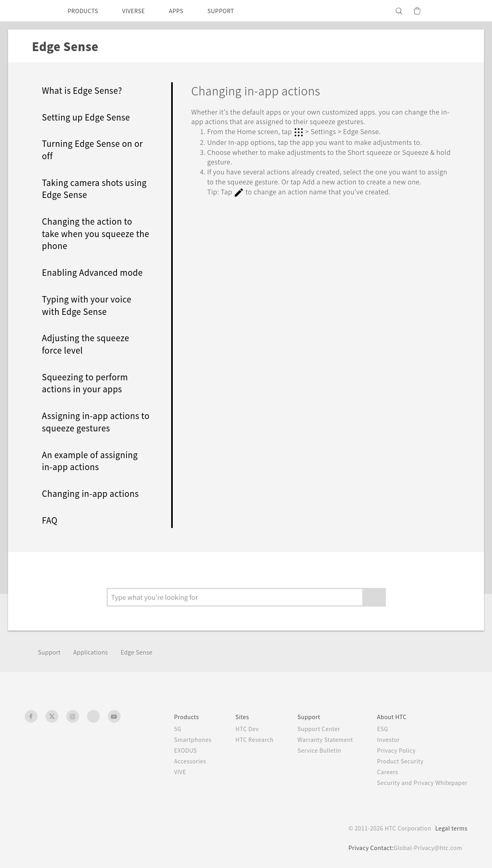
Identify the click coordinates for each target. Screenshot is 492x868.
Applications (94, 652)
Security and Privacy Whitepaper (419, 783)
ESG (376, 729)
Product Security (395, 761)
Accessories (172, 761)
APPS (187, 11)
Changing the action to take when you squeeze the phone (91, 233)
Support (50, 652)
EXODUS (168, 750)
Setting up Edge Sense (90, 117)
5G (159, 729)
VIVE (162, 772)
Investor (382, 739)
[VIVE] (457, 11)
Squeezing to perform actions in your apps (88, 383)
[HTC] (34, 11)
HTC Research (240, 739)
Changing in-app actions (93, 493)
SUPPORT (234, 11)
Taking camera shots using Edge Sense (86, 188)
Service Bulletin (308, 750)
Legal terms (450, 828)
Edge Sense (144, 652)
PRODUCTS (85, 11)
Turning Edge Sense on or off (91, 149)
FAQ (51, 520)
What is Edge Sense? (86, 90)
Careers (381, 772)
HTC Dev (232, 729)
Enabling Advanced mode (96, 272)
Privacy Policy (391, 750)
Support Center (308, 729)
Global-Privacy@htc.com (426, 848)
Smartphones (175, 739)
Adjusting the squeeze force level (89, 344)
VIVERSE (141, 11)
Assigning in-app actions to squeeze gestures (94, 421)
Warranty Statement (315, 739)
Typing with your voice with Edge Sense (90, 305)
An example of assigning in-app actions (93, 461)
